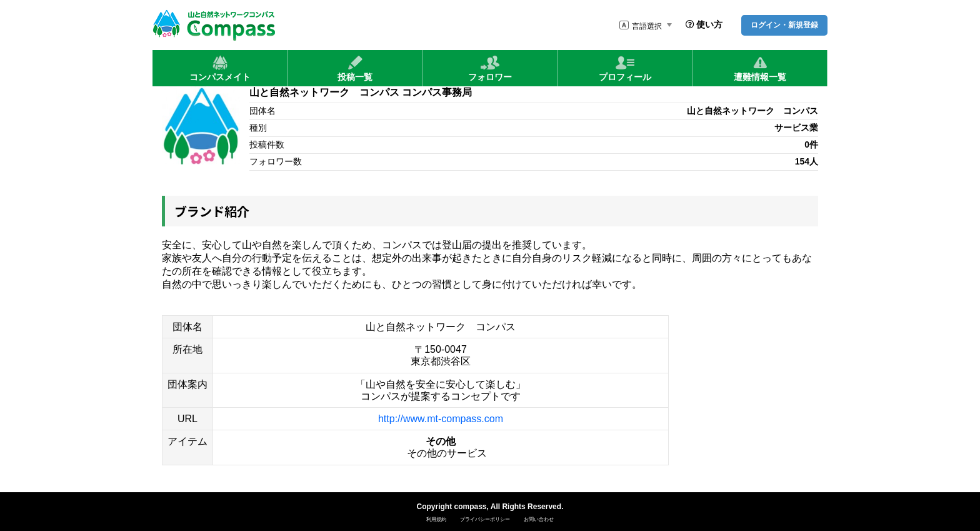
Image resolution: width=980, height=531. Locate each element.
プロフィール (625, 68)
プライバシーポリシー (485, 519)
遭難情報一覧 (760, 68)
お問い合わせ (539, 519)
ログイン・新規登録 (784, 25)
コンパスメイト (220, 68)
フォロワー (490, 68)
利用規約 (436, 519)
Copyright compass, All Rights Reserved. (490, 507)
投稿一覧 (355, 68)
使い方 (704, 24)
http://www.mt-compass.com (441, 419)
